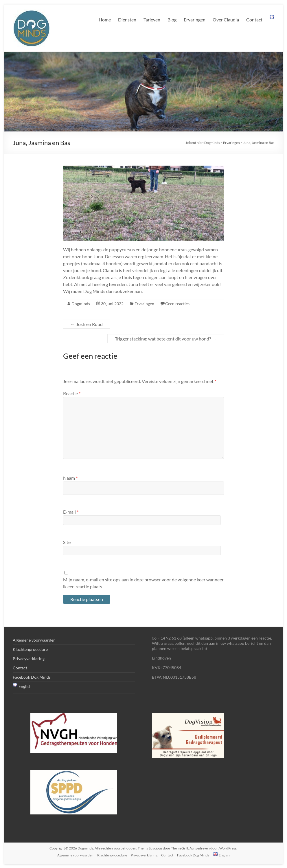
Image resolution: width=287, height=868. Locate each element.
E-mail (71, 512)
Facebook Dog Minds (32, 677)
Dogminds (81, 304)
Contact (254, 20)
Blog (172, 20)
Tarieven (152, 20)
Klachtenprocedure (30, 649)
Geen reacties (177, 304)
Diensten (127, 20)
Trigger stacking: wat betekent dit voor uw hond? (166, 339)
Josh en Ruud (87, 324)
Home (105, 20)
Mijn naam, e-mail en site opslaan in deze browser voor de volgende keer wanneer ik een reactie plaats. (143, 583)
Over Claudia (226, 20)
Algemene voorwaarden (34, 640)
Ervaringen (195, 20)
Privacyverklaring (29, 659)
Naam (70, 478)
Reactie (72, 393)
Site (67, 542)
